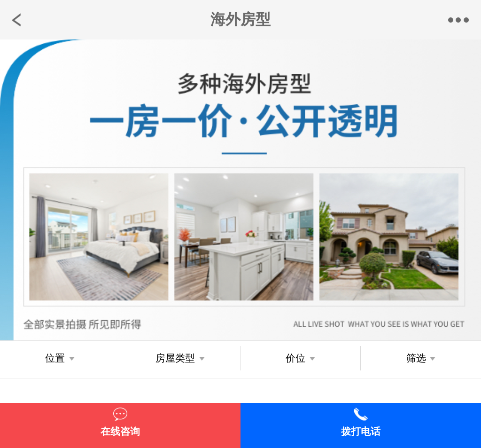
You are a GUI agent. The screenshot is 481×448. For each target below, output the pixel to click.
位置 (55, 358)
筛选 (416, 358)
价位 (295, 358)
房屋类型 (175, 358)
